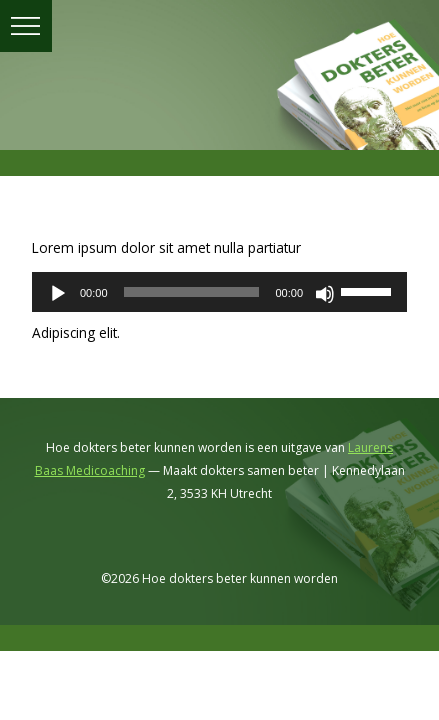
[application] (219, 292)
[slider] (192, 292)
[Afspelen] (58, 298)
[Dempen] (325, 298)
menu (26, 26)
